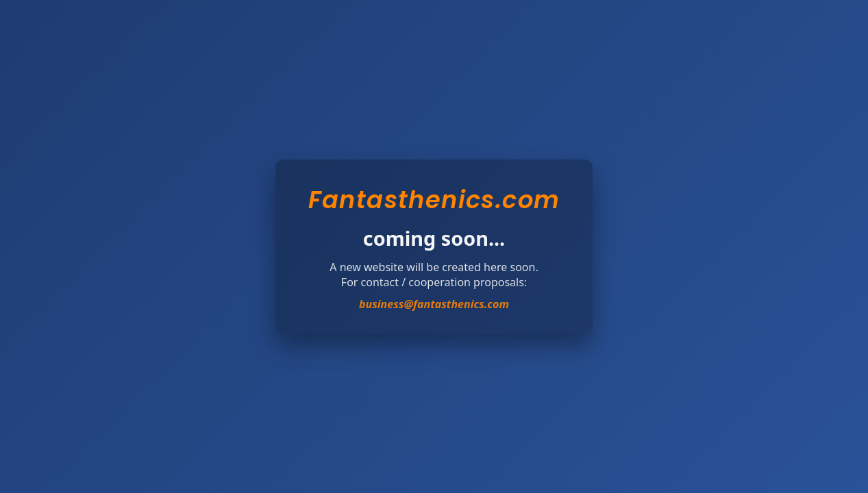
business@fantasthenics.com (434, 304)
